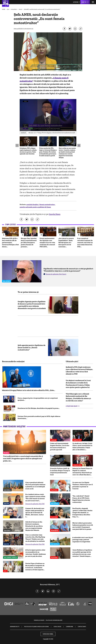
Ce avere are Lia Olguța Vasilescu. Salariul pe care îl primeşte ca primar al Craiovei (83, 486)
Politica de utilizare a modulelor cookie (36, 627)
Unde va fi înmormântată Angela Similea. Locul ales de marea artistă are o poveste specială (60, 446)
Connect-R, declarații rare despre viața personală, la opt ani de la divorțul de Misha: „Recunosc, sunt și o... (35, 513)
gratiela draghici (33, 204)
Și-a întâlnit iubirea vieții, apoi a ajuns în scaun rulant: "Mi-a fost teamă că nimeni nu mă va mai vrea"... (35, 497)
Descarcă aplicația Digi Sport (56, 274)
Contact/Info (82, 627)
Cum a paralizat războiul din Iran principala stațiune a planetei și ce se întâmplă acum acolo (35, 486)
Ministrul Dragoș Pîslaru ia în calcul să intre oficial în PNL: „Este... (29, 390)
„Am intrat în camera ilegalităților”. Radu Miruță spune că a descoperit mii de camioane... (66, 242)
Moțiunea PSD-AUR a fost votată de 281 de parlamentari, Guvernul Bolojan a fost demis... (10, 242)
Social (20, 9)
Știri (8, 9)
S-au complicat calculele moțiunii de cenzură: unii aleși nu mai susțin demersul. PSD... (85, 242)
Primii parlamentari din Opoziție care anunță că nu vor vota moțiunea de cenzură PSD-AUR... (47, 242)
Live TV (84, 2)
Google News (55, 214)
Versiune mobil (48, 634)
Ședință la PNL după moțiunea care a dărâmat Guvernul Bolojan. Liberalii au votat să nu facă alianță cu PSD (79, 370)
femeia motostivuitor (47, 204)
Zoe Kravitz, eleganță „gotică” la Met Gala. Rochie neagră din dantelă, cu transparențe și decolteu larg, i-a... (82, 513)
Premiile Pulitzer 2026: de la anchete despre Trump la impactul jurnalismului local (60, 472)
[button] (48, 115)
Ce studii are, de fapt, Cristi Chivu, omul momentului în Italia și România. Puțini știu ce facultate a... (82, 446)
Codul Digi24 (57, 627)
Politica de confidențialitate (54, 620)
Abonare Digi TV (15, 627)
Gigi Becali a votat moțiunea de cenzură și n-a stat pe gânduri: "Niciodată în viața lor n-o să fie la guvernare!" (68, 270)
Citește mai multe (72, 406)
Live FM (76, 2)
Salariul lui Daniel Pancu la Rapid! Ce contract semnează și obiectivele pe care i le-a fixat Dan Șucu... (82, 472)
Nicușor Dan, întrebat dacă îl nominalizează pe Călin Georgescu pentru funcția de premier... (29, 242)
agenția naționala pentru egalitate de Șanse (35, 207)
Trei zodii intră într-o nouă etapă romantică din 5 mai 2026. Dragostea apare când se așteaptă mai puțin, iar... (23, 458)
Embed (23, 133)
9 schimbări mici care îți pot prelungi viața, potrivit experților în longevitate (83, 540)
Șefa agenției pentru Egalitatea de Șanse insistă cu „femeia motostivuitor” (32, 347)
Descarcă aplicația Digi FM (35, 504)
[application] (48, 115)
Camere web (69, 627)
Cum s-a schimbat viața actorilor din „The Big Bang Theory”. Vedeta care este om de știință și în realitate (35, 538)
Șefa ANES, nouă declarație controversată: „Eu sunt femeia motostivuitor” (42, 9)
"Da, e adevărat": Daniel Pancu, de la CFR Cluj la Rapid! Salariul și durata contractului (81, 499)
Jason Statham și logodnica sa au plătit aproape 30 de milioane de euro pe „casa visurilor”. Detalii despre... (82, 553)
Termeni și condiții (39, 620)
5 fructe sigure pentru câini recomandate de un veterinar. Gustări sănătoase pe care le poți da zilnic (36, 553)
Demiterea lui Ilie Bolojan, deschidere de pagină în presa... (39, 408)
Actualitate (14, 9)
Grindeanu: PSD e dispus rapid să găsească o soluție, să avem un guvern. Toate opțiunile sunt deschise (28, 151)
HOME (4, 9)
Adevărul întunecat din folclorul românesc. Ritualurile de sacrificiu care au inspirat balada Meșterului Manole (34, 526)
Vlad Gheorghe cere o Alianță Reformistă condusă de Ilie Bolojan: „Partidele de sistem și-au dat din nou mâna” (78, 397)
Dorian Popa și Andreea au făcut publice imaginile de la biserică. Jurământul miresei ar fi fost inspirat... (35, 566)
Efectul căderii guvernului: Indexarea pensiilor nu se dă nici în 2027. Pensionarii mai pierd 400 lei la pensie (83, 526)
